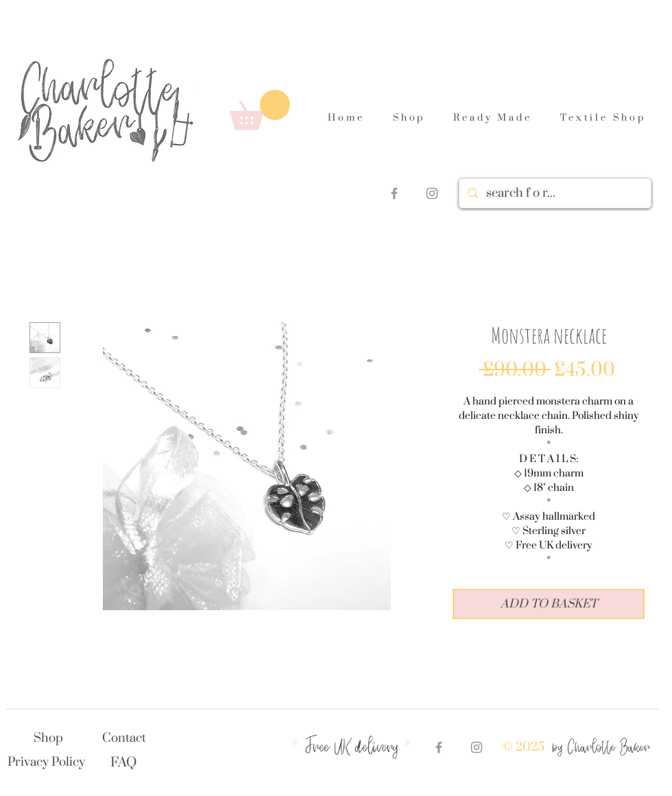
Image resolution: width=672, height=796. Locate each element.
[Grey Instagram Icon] (432, 193)
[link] (260, 110)
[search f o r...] (554, 193)
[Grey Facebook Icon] (394, 193)
